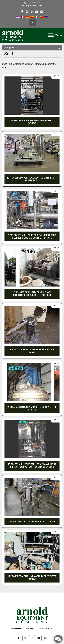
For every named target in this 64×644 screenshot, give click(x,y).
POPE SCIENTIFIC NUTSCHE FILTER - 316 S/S (32, 522)
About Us (31, 629)
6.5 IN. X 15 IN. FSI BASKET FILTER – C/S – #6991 (32, 351)
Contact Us (46, 629)
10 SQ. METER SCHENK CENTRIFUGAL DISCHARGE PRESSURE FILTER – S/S (32, 294)
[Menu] (51, 35)
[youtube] (37, 12)
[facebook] (22, 12)
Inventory (17, 629)
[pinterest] (41, 12)
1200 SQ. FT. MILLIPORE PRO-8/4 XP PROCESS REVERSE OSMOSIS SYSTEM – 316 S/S (32, 236)
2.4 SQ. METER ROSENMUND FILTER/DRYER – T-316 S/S (32, 408)
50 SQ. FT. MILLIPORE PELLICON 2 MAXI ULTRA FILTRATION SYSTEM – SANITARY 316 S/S (32, 466)
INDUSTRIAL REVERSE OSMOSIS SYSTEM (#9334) (32, 122)
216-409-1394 (34, 3)
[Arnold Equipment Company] (32, 615)
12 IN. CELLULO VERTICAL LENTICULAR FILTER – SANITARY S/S (32, 179)
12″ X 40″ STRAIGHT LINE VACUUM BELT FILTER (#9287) (32, 578)
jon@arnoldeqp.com (34, 6)
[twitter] (27, 12)
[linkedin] (32, 12)
